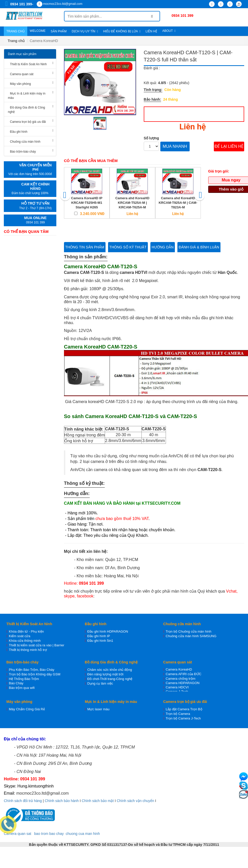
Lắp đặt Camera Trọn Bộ (184, 709)
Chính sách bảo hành (62, 801)
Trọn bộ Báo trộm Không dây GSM (35, 674)
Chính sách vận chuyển (135, 801)
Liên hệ (151, 31)
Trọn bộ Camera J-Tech (183, 718)
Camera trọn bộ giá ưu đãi (28, 122)
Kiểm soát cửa (20, 636)
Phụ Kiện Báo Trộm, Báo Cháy (32, 670)
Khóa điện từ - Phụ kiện (26, 631)
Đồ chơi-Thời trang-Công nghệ (110, 679)
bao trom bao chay (49, 834)
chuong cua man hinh (83, 834)
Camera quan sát (22, 74)
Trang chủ (16, 31)
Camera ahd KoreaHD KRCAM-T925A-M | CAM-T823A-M (178, 203)
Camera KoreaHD (179, 669)
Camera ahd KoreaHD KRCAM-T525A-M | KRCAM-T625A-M (132, 203)
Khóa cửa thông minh (25, 641)
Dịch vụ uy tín (85, 31)
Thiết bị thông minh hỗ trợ (28, 650)
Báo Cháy (16, 683)
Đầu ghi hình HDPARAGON (108, 631)
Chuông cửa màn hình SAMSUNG (191, 636)
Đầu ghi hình (19, 132)
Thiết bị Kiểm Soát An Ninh (28, 64)
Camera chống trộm (180, 679)
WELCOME (38, 31)
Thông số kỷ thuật (128, 247)
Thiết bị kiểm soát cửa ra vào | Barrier (37, 645)
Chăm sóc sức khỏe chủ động (109, 670)
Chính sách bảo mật (98, 801)
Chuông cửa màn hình (25, 142)
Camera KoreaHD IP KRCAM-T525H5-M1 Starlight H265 (87, 203)
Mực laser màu (98, 709)
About (169, 31)
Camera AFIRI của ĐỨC (184, 674)
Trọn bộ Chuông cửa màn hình (188, 631)
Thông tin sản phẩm (85, 247)
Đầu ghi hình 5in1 (100, 641)
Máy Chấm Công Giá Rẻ (27, 709)
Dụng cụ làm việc (100, 683)
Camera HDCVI (177, 687)
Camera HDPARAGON (183, 683)
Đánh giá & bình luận (199, 247)
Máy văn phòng (20, 84)
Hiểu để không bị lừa (122, 31)
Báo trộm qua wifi (22, 688)
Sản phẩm (59, 31)
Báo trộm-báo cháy (23, 152)
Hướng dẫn (163, 247)
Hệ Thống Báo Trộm (24, 679)
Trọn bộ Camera (178, 714)
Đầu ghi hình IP (99, 636)
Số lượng (151, 138)
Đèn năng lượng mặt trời (105, 674)
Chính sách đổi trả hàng (23, 801)
